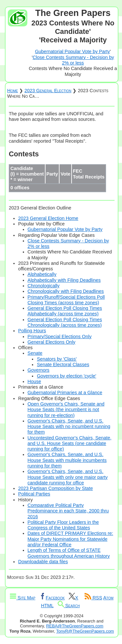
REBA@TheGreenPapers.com (75, 626)
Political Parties (34, 494)
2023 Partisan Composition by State (56, 488)
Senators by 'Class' (57, 359)
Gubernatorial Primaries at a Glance (65, 393)
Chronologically (44, 286)
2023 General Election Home (48, 218)
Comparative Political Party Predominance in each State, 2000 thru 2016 (68, 511)
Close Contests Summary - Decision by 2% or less (73, 60)
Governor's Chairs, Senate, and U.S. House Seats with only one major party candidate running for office (68, 477)
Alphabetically (42, 274)
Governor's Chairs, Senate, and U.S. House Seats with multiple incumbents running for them (67, 460)
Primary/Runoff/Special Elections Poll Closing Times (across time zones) (66, 300)
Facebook (52, 598)
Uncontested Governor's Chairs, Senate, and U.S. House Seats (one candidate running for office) (70, 444)
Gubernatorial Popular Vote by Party (72, 51)
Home (13, 91)
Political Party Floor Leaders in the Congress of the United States (63, 525)
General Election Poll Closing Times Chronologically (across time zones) (65, 322)
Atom (108, 598)
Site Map (22, 598)
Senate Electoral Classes (63, 365)
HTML (47, 606)
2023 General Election (48, 91)
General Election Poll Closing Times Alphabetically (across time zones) (65, 311)
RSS (93, 598)
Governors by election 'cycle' (66, 376)
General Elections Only (52, 342)
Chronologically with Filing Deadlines (66, 291)
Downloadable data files (43, 562)
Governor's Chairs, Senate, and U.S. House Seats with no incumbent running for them (69, 427)
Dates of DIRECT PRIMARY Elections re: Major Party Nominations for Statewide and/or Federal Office (70, 539)
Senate (35, 353)
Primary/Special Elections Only (60, 336)
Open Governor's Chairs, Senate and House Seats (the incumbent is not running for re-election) (66, 410)
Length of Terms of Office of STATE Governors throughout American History (69, 553)
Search (69, 606)
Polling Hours (32, 331)
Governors (39, 370)
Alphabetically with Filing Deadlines (64, 280)
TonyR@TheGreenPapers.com (85, 631)
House (34, 381)
